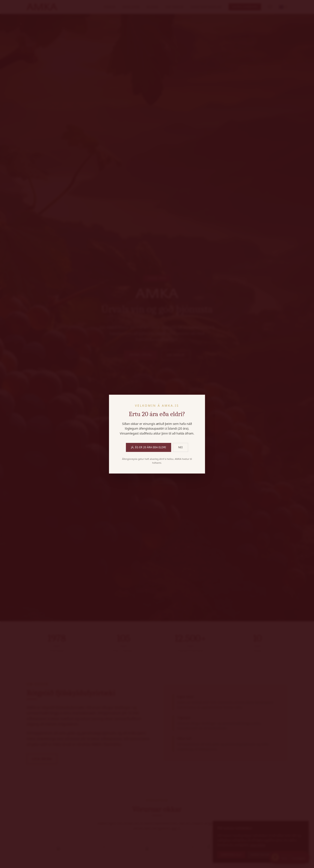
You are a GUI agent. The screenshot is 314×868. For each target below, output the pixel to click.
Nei (180, 447)
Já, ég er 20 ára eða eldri (149, 447)
